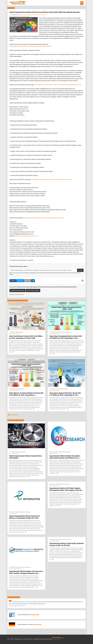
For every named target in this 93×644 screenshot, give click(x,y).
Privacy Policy (18, 639)
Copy (80, 270)
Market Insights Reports (15, 569)
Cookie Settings (57, 639)
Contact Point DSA (37, 639)
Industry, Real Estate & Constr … (63, 484)
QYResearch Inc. (53, 453)
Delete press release (17, 290)
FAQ (8, 639)
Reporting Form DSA (47, 639)
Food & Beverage (19, 332)
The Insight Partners (14, 453)
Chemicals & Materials (21, 452)
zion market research (14, 334)
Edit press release (33, 290)
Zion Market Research (24, 16)
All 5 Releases (13, 415)
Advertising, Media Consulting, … (63, 452)
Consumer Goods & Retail (62, 389)
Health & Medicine (20, 389)
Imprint (12, 639)
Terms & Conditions (27, 639)
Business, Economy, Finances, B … (63, 332)
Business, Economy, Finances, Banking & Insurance (34, 15)
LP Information (13, 514)
